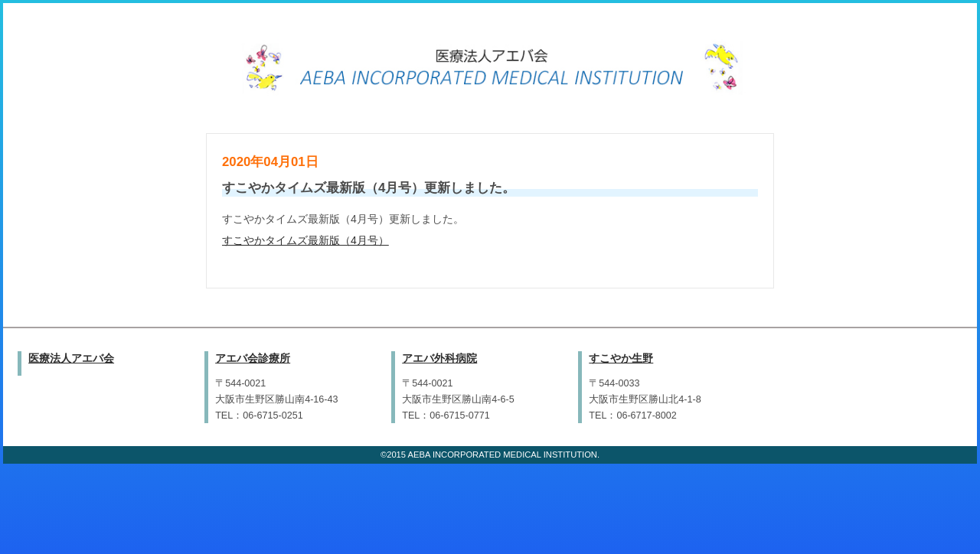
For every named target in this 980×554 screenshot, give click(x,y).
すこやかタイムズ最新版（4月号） (305, 240)
